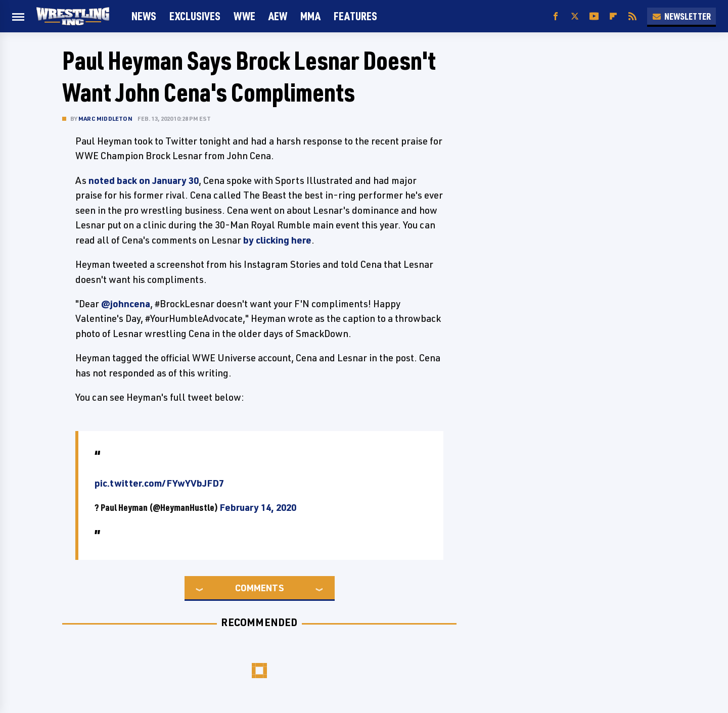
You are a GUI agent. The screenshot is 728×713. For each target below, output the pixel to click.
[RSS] (632, 16)
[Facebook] (556, 16)
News (144, 16)
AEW (278, 16)
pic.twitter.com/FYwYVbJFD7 (159, 483)
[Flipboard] (613, 16)
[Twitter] (575, 16)
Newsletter (681, 16)
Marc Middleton (105, 118)
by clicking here (277, 240)
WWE (244, 16)
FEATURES (355, 16)
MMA (310, 16)
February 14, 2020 (258, 507)
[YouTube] (594, 16)
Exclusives (195, 16)
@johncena (126, 304)
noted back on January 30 (144, 180)
